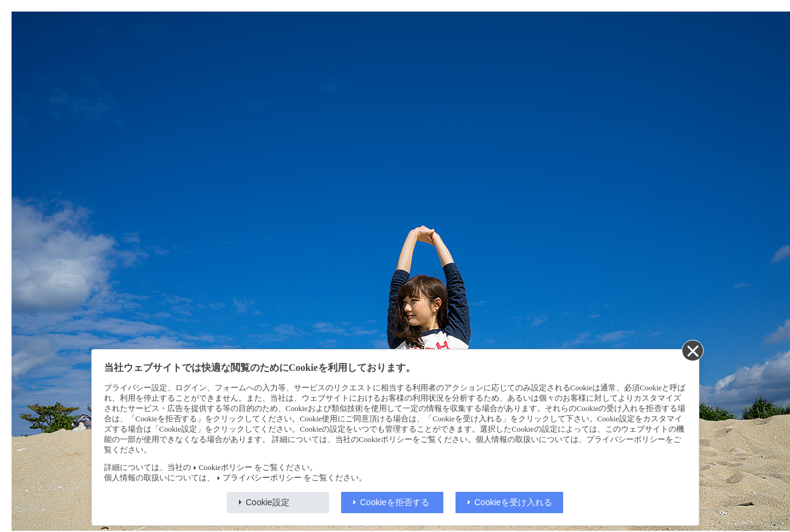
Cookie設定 (268, 502)
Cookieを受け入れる (513, 502)
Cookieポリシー (226, 468)
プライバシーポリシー (262, 478)
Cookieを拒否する (395, 502)
